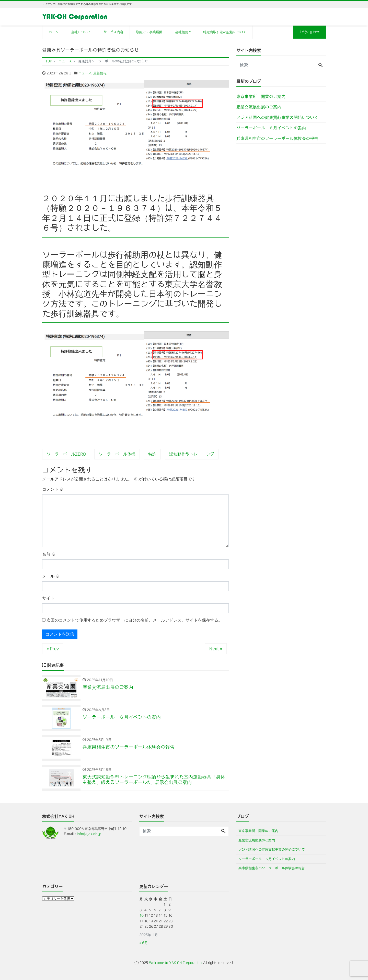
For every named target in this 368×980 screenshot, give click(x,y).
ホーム (54, 32)
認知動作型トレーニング (192, 454)
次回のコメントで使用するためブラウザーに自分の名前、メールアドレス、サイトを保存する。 (134, 620)
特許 (152, 454)
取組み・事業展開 (149, 32)
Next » (216, 649)
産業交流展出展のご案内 (259, 107)
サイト (48, 598)
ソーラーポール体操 (117, 454)
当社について (81, 32)
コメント (53, 489)
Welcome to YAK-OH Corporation (175, 963)
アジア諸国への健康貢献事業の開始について (277, 117)
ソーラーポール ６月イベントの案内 (271, 128)
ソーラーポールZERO (66, 454)
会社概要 (182, 32)
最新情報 (100, 73)
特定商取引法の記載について (225, 32)
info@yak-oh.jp (89, 834)
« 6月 (143, 943)
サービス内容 (113, 32)
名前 (49, 554)
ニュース (85, 73)
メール (51, 576)
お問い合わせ (309, 32)
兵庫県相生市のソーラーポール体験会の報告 (277, 138)
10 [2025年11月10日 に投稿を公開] (142, 915)
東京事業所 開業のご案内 (261, 96)
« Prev (53, 649)
